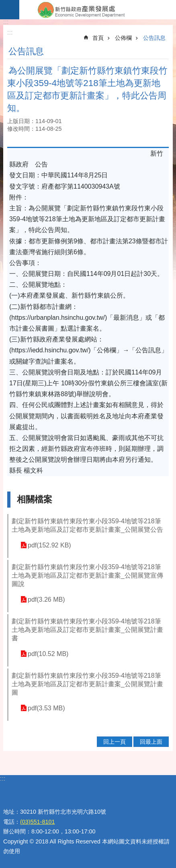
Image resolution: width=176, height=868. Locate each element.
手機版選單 (10, 10)
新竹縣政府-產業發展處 (98, 10)
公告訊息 (154, 38)
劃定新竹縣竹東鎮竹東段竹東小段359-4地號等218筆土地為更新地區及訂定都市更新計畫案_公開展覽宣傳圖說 (87, 575)
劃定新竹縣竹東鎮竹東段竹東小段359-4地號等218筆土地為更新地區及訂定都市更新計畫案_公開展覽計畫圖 (87, 684)
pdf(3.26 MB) (46, 600)
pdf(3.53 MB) (46, 708)
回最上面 (151, 742)
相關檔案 (35, 499)
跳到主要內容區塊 (4, 4)
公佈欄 (123, 38)
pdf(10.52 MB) (48, 654)
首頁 (98, 38)
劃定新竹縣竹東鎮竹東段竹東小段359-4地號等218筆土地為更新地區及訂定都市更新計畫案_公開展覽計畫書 (87, 630)
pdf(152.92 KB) (49, 545)
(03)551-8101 (37, 822)
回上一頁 (115, 742)
